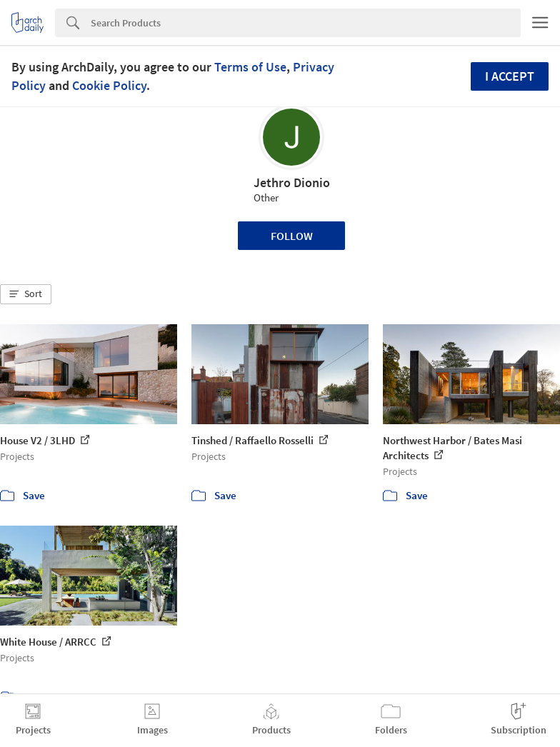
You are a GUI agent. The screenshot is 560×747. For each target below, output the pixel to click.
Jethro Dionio (292, 182)
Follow (292, 236)
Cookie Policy (109, 85)
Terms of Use (250, 67)
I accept (510, 76)
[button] (26, 294)
